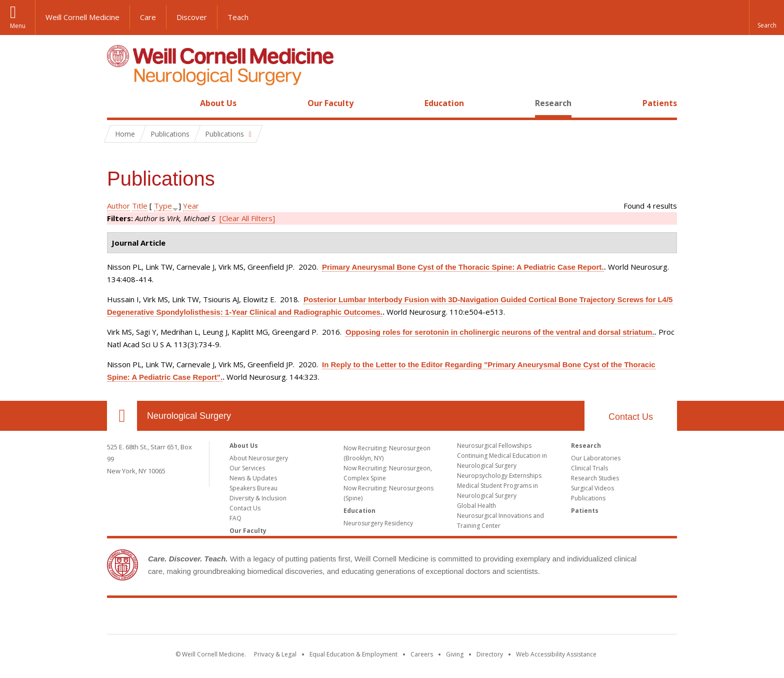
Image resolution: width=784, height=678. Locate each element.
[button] (766, 18)
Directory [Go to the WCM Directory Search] (490, 654)
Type (163, 206)
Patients (660, 103)
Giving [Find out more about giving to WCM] (455, 654)
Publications (588, 498)
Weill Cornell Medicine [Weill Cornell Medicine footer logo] (392, 618)
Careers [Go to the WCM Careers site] (422, 654)
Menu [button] (18, 26)
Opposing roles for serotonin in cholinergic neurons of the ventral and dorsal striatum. (500, 332)
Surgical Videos (592, 488)
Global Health (476, 506)
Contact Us (631, 417)
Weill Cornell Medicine (82, 17)
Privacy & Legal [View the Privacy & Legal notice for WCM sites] (275, 654)
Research (553, 103)
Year (191, 206)
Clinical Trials (589, 468)
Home (118, 103)
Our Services (247, 468)
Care (148, 17)
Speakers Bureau (253, 488)
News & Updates (253, 478)
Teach (238, 17)
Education (444, 103)
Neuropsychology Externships (499, 476)
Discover (192, 17)
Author (118, 206)
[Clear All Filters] (247, 218)
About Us (218, 103)
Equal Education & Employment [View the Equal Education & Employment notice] (353, 654)
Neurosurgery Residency (378, 523)
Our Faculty (330, 103)
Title (140, 206)
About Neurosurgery (259, 458)
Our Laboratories (596, 458)
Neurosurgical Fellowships (494, 446)
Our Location (122, 416)
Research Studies (595, 478)
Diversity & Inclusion (258, 498)
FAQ (235, 518)
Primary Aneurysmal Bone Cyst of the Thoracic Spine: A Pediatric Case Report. (463, 267)
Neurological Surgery (189, 416)
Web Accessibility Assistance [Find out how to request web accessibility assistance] (556, 654)
